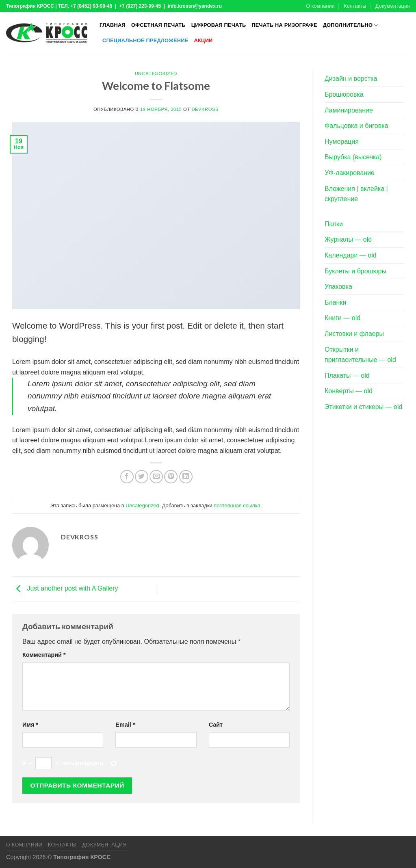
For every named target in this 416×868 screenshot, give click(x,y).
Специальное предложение (145, 40)
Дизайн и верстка (351, 79)
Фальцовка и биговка (356, 126)
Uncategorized (156, 73)
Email (125, 725)
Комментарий (44, 655)
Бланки (335, 302)
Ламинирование (349, 110)
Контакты (355, 6)
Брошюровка (344, 94)
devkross (205, 109)
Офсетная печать (158, 25)
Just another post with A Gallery (65, 589)
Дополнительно (351, 25)
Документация (393, 6)
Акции (204, 40)
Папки (334, 224)
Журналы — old (348, 239)
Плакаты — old (347, 376)
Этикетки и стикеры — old (363, 407)
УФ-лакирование (350, 173)
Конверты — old (349, 391)
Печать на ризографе (284, 25)
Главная (113, 25)
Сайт (216, 725)
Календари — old (351, 255)
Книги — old (342, 318)
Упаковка (338, 287)
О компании (320, 6)
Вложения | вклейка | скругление (356, 194)
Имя (30, 725)
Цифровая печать (219, 25)
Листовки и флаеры (354, 334)
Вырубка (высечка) (353, 157)
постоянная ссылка (237, 505)
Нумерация (342, 142)
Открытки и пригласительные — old (360, 355)
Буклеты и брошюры (355, 271)
